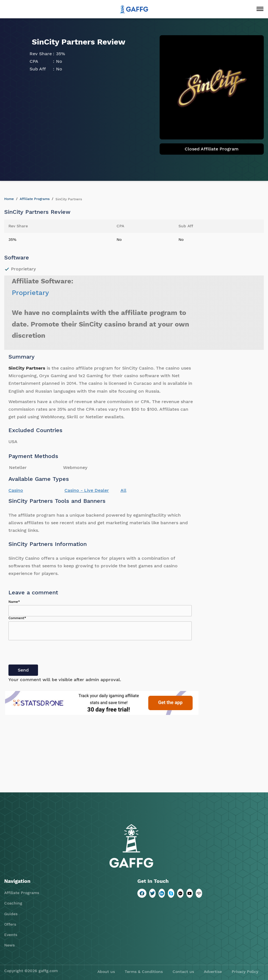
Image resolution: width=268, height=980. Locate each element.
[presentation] (51, 654)
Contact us (183, 972)
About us (106, 972)
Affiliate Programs (35, 199)
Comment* (17, 618)
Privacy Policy (245, 972)
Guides (11, 914)
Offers (10, 924)
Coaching (13, 903)
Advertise (213, 972)
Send (23, 670)
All (123, 490)
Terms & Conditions (144, 972)
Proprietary (30, 293)
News (9, 945)
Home (9, 199)
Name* (14, 602)
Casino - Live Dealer (87, 490)
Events (11, 935)
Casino (16, 490)
